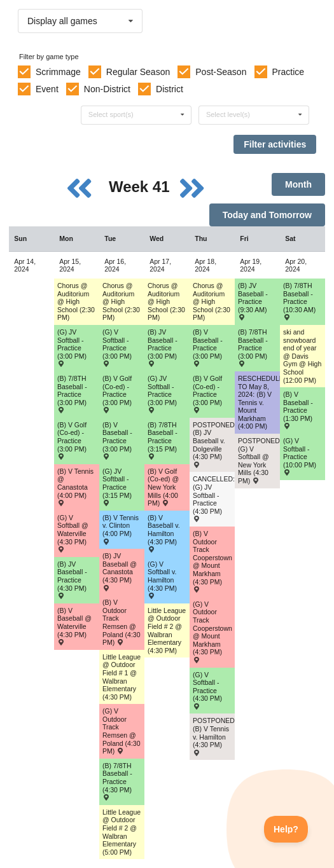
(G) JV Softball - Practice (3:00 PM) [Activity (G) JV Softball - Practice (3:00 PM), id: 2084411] (162, 394)
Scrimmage (58, 72)
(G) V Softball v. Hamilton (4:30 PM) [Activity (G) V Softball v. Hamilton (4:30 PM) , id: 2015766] (162, 580)
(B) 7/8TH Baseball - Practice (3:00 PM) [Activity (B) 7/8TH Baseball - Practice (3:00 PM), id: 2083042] (253, 348)
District (170, 89)
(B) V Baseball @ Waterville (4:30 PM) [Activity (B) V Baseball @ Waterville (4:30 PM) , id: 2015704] (74, 626)
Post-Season (221, 72)
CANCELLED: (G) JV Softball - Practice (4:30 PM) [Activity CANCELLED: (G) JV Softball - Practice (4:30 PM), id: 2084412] (214, 498)
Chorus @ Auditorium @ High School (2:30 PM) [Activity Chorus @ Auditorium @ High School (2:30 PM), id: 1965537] (166, 301)
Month (298, 184)
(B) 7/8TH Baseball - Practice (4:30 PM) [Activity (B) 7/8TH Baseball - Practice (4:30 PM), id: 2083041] (117, 781)
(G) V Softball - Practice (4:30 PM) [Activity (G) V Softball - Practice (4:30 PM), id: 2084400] (207, 690)
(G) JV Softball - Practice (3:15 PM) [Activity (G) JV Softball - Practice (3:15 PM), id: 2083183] (117, 487)
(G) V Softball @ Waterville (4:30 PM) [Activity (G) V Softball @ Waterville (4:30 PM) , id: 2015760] (73, 533)
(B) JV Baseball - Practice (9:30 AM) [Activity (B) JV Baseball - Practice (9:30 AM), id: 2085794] (253, 301)
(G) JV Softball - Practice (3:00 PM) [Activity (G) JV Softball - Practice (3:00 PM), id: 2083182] (72, 348)
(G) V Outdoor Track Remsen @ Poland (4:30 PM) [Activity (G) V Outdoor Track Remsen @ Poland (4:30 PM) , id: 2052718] (122, 731)
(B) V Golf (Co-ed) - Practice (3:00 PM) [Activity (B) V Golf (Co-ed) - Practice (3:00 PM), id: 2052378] (117, 394)
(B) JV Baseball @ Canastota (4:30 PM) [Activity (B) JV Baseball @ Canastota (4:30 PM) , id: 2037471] (120, 571)
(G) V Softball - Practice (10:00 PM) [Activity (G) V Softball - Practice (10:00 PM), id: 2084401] (300, 456)
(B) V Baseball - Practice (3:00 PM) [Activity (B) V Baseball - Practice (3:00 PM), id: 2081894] (208, 348)
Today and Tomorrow (267, 215)
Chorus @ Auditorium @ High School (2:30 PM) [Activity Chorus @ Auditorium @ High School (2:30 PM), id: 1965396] (212, 301)
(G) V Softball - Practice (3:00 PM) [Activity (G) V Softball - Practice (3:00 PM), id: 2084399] (117, 348)
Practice (289, 72)
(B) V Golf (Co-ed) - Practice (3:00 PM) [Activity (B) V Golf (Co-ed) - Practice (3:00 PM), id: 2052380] (207, 394)
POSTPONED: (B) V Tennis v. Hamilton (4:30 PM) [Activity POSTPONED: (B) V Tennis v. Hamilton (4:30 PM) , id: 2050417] (214, 736)
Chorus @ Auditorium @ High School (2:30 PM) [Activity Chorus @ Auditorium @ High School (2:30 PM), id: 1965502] (121, 301)
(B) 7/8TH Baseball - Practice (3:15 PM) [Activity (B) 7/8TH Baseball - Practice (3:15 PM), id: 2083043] (163, 440)
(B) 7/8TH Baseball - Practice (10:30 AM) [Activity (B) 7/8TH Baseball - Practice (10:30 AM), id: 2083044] (299, 301)
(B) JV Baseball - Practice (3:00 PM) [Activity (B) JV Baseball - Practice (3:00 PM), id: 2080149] (163, 348)
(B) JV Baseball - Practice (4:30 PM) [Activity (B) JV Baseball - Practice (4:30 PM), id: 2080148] (72, 580)
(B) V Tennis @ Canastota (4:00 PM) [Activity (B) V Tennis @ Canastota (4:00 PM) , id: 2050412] (75, 487)
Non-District (107, 89)
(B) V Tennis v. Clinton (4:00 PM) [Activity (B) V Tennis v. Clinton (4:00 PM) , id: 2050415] (121, 529)
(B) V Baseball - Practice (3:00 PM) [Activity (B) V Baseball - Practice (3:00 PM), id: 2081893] (117, 440)
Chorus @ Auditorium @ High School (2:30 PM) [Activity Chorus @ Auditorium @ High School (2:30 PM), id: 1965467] (76, 301)
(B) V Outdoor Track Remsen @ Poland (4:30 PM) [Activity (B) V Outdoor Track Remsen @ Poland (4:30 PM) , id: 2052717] (122, 622)
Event (47, 89)
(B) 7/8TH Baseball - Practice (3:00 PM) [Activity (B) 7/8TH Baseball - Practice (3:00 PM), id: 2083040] (72, 394)
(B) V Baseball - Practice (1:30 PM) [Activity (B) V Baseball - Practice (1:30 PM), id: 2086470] (298, 410)
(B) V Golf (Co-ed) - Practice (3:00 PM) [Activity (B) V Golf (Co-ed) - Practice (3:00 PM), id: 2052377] (72, 440)
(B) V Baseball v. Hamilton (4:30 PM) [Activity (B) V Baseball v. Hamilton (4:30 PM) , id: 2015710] (164, 533)
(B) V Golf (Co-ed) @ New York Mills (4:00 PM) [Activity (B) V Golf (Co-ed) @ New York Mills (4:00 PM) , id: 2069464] (163, 487)
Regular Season (138, 72)
